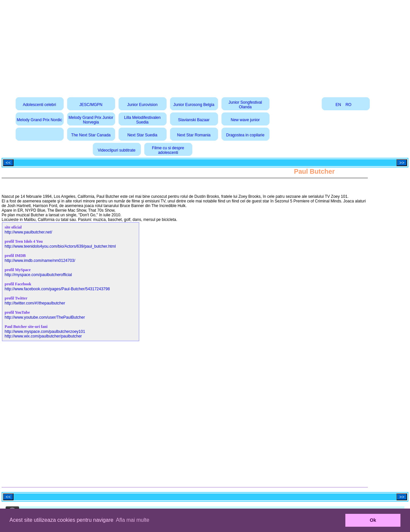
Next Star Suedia (142, 135)
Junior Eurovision (142, 105)
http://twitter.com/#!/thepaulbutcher (35, 303)
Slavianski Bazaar (194, 120)
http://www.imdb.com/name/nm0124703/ (40, 261)
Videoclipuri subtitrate (117, 150)
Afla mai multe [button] (132, 520)
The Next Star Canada (91, 135)
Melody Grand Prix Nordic (39, 120)
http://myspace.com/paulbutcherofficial (38, 275)
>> (402, 163)
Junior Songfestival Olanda (245, 105)
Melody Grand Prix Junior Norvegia (91, 120)
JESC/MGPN (91, 105)
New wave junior (245, 120)
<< (8, 163)
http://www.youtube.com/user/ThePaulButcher (45, 317)
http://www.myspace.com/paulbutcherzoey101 (45, 332)
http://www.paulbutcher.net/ (28, 232)
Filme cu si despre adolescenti (168, 150)
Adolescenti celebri (39, 105)
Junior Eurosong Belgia (194, 105)
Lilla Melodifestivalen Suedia (142, 120)
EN (338, 105)
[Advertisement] (205, 46)
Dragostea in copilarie (245, 135)
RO (348, 105)
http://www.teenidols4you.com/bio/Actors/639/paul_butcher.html (60, 246)
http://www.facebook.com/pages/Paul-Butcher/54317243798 (57, 289)
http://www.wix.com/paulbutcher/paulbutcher (43, 336)
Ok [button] (373, 520)
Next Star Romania (194, 135)
